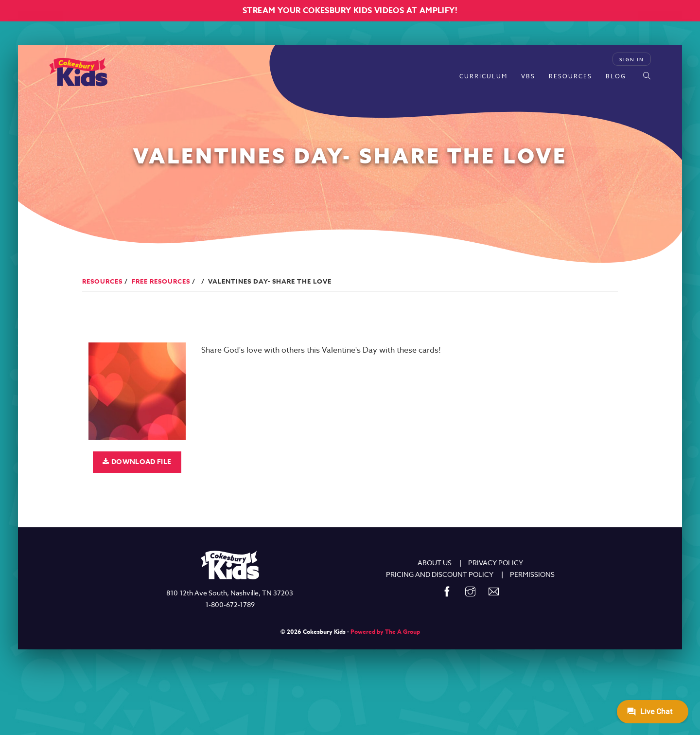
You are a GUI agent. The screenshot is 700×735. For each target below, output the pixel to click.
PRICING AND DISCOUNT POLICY (440, 574)
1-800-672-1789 (230, 604)
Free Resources (161, 281)
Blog (616, 76)
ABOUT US (435, 563)
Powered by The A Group (385, 632)
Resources (570, 76)
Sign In (632, 59)
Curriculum (483, 76)
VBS (528, 76)
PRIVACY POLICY (496, 563)
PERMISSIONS (532, 574)
